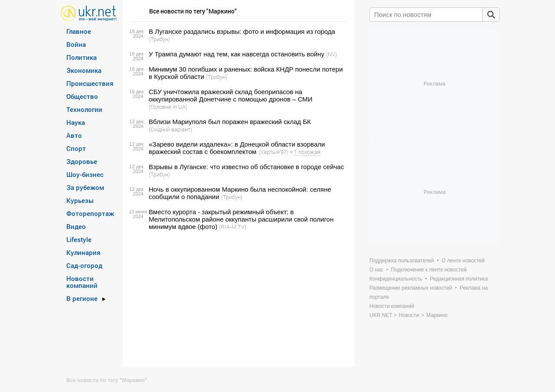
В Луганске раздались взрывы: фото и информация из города (242, 31)
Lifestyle (79, 239)
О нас (376, 270)
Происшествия (90, 83)
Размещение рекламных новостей (411, 288)
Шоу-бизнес (85, 174)
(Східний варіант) (170, 129)
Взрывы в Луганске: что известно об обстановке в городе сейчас (246, 167)
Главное (79, 31)
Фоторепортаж (90, 213)
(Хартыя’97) (273, 152)
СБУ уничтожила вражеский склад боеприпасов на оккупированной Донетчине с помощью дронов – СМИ (231, 95)
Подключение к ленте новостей (429, 270)
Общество (82, 96)
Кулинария (83, 252)
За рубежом (85, 187)
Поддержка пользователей (402, 261)
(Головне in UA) (168, 107)
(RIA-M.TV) (233, 227)
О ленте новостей (463, 261)
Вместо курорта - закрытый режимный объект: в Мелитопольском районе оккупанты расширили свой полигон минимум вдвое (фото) (241, 219)
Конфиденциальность (396, 279)
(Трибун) (159, 39)
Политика (82, 57)
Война (76, 44)
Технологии (84, 109)
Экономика (84, 70)
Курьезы (80, 200)
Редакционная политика (459, 279)
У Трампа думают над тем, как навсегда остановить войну (237, 54)
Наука (76, 122)
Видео (76, 226)
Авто (74, 135)
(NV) (331, 54)
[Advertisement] (237, 299)
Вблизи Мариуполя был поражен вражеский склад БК (230, 122)
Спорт (76, 148)
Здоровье (82, 161)
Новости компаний (82, 282)
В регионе (82, 298)
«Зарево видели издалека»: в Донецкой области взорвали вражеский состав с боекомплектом (237, 148)
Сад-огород (84, 265)
